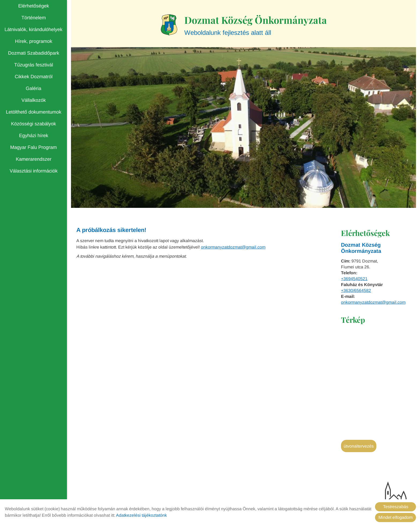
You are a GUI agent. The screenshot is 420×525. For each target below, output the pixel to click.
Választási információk (34, 171)
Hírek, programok (34, 41)
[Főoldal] (169, 25)
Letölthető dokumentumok (34, 112)
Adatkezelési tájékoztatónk (141, 515)
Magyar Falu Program (33, 147)
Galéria (33, 88)
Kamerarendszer (34, 159)
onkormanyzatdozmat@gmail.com (373, 302)
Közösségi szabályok (33, 124)
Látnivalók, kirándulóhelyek (33, 29)
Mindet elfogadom (395, 517)
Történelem (34, 18)
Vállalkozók (34, 100)
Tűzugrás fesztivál (34, 65)
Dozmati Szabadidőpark (34, 53)
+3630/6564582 (356, 290)
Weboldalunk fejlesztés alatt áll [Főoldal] (256, 25)
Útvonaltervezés (359, 446)
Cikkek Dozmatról (34, 77)
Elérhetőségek (34, 6)
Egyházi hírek (34, 136)
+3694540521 (354, 279)
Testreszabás (396, 507)
